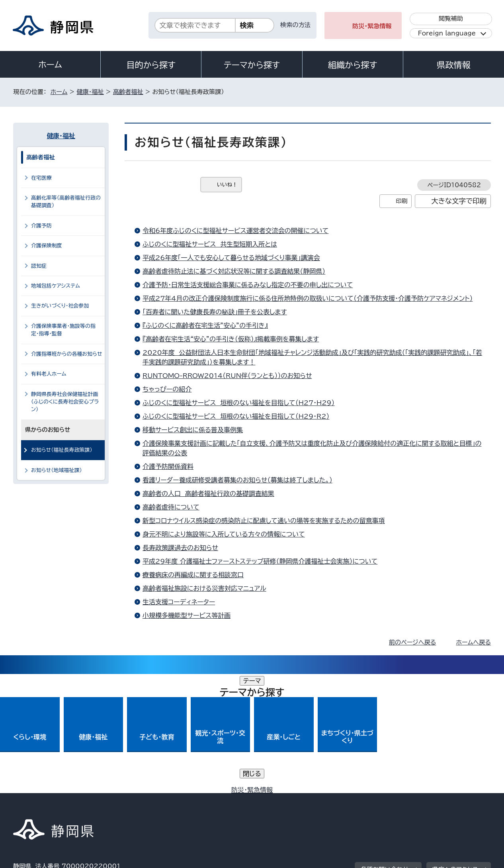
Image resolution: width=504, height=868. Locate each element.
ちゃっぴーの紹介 (167, 389)
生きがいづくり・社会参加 (60, 306)
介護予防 (41, 226)
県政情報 (453, 65)
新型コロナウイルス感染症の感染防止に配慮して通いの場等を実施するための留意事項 (264, 521)
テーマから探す (252, 65)
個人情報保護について (140, 800)
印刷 (401, 201)
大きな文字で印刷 (459, 201)
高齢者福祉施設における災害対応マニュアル (204, 588)
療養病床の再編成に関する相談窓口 (193, 575)
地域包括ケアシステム (56, 286)
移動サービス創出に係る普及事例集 (193, 430)
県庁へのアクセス (455, 750)
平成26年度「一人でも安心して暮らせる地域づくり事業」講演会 (231, 258)
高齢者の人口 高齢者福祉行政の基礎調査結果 (208, 494)
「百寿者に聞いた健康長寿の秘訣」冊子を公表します (215, 312)
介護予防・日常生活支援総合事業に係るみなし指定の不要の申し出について (248, 285)
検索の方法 (295, 25)
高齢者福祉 (128, 92)
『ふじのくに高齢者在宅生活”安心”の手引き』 (205, 325)
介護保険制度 (47, 246)
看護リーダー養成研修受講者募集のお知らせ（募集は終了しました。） (237, 480)
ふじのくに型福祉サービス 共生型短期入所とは (210, 244)
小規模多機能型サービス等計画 (187, 615)
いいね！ (227, 185)
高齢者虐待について (171, 507)
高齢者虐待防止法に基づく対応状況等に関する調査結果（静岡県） (234, 271)
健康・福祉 (90, 92)
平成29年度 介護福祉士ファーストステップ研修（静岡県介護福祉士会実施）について (260, 561)
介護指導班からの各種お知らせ (67, 354)
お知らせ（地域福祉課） (57, 470)
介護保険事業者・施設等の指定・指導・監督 (63, 330)
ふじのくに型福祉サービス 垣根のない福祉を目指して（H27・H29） (239, 403)
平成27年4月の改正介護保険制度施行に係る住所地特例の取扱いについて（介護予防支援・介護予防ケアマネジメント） (308, 298)
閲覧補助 (451, 19)
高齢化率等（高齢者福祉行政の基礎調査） (66, 202)
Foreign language (447, 33)
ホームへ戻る (474, 642)
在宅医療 (41, 178)
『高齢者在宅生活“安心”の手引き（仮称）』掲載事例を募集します (231, 339)
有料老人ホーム (49, 374)
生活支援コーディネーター (179, 602)
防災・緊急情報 (372, 26)
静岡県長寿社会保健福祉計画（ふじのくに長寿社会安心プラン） (65, 402)
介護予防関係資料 (168, 466)
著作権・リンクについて (50, 800)
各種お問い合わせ (385, 750)
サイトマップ (453, 800)
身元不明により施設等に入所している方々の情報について (224, 534)
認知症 (39, 266)
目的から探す (151, 65)
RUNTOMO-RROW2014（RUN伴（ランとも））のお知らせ (227, 376)
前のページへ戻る (413, 642)
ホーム (50, 65)
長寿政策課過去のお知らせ (180, 548)
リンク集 (398, 800)
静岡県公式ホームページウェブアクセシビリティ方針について (278, 800)
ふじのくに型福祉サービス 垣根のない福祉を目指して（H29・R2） (236, 416)
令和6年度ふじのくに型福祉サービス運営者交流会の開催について (235, 231)
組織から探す (353, 65)
